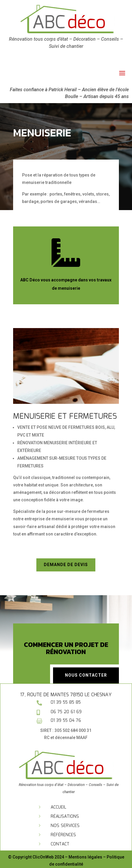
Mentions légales (85, 857)
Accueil (58, 807)
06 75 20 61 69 (66, 712)
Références (63, 835)
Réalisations (65, 817)
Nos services (65, 826)
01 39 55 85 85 (66, 702)
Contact (60, 844)
